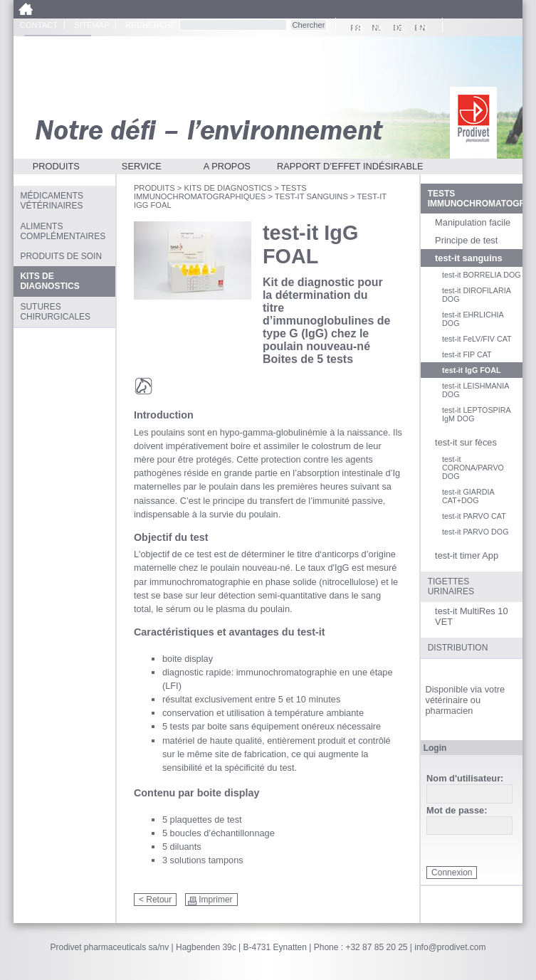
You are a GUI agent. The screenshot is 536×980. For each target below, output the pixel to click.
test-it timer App (467, 555)
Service (142, 166)
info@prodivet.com (450, 947)
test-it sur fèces (466, 442)
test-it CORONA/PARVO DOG (473, 468)
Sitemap (91, 25)
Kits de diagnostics (228, 188)
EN (420, 28)
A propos (227, 166)
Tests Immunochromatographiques (220, 192)
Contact (39, 25)
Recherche (151, 25)
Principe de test (466, 240)
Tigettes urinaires (451, 586)
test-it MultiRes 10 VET (471, 616)
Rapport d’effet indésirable (350, 166)
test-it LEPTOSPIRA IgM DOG (476, 414)
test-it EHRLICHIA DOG (473, 319)
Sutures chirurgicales (55, 312)
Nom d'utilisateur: (465, 779)
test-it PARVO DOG (475, 532)
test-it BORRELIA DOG (482, 275)
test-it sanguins (311, 196)
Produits (56, 166)
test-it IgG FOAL (471, 370)
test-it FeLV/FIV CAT (477, 339)
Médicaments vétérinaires (52, 201)
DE (398, 28)
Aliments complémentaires (63, 231)
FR (355, 28)
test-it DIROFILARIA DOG (476, 295)
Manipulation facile (473, 222)
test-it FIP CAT (467, 354)
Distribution (458, 648)
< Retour (155, 900)
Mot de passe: (457, 811)
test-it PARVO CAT (474, 516)
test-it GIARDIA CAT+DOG (468, 496)
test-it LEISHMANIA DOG (475, 390)
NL (377, 28)
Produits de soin (61, 256)
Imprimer (215, 900)
